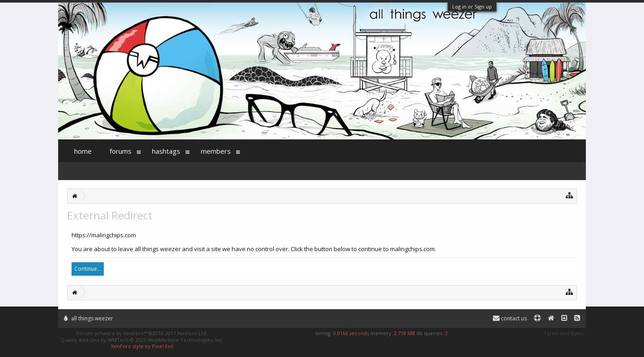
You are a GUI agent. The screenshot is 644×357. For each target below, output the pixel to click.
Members (216, 151)
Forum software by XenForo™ (142, 333)
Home (83, 151)
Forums (121, 151)
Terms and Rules (563, 333)
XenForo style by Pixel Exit (142, 346)
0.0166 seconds (351, 333)
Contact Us (510, 318)
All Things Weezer (89, 318)
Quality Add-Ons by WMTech (142, 340)
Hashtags (166, 151)
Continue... (88, 269)
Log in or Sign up (472, 6)
